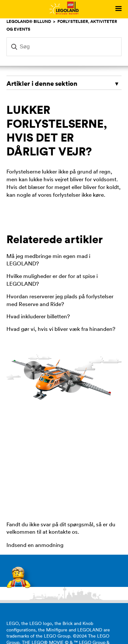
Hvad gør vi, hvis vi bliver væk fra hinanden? (61, 329)
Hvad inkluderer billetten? (38, 316)
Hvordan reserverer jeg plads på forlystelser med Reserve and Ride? (60, 300)
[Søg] (64, 47)
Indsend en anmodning (35, 545)
